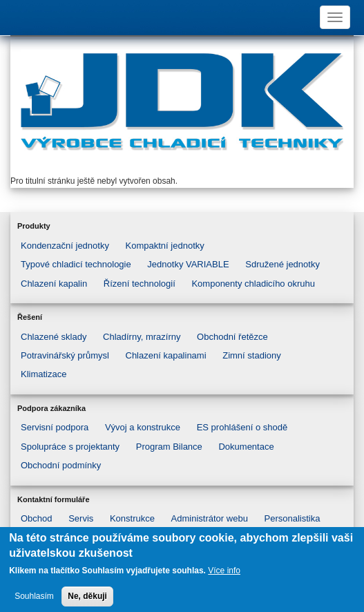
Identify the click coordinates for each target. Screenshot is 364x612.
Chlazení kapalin (54, 284)
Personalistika (293, 518)
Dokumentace (246, 447)
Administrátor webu (210, 518)
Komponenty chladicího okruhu (253, 284)
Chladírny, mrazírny (142, 337)
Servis (81, 518)
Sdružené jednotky (282, 264)
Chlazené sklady (54, 337)
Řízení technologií (140, 284)
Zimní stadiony (252, 355)
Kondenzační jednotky (65, 246)
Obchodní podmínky (61, 465)
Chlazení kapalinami (166, 355)
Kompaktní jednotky (165, 246)
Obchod (37, 518)
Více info (224, 577)
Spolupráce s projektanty (70, 447)
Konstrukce (132, 518)
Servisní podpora (55, 427)
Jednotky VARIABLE (188, 264)
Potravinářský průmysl (65, 355)
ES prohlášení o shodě (242, 427)
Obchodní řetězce (232, 337)
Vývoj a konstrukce (143, 427)
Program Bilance (169, 447)
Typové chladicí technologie (76, 264)
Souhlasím (34, 602)
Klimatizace (44, 374)
